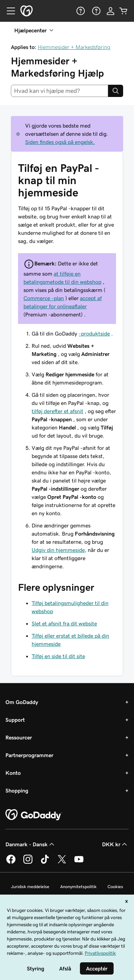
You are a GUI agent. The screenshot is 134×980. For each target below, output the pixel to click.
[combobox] (60, 91)
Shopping (17, 790)
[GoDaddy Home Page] (34, 815)
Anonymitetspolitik (78, 887)
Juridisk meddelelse (30, 887)
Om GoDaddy (22, 702)
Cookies (115, 887)
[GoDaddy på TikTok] (45, 863)
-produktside (94, 333)
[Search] (116, 91)
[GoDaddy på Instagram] (28, 863)
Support (15, 720)
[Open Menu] (8, 11)
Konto (13, 773)
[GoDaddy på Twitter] (62, 863)
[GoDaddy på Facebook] (11, 863)
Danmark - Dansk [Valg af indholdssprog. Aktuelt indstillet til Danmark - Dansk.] (31, 844)
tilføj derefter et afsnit (57, 411)
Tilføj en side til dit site (58, 656)
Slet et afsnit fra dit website (64, 623)
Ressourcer (19, 737)
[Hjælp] (80, 11)
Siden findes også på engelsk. (60, 142)
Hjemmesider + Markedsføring (74, 47)
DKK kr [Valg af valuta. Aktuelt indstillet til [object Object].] (115, 844)
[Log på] (111, 11)
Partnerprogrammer (29, 755)
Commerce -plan (44, 298)
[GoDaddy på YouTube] (79, 863)
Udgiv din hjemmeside (58, 550)
